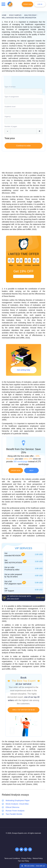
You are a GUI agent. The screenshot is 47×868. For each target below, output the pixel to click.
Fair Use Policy (23, 861)
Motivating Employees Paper (18, 800)
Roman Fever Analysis (15, 811)
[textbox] (23, 91)
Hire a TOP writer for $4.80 (23, 710)
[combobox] (23, 91)
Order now (16, 471)
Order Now (27, 4)
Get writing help (23, 370)
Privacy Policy (26, 858)
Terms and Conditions (12, 858)
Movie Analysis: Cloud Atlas (17, 804)
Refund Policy (38, 858)
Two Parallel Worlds (14, 814)
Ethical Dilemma (12, 807)
